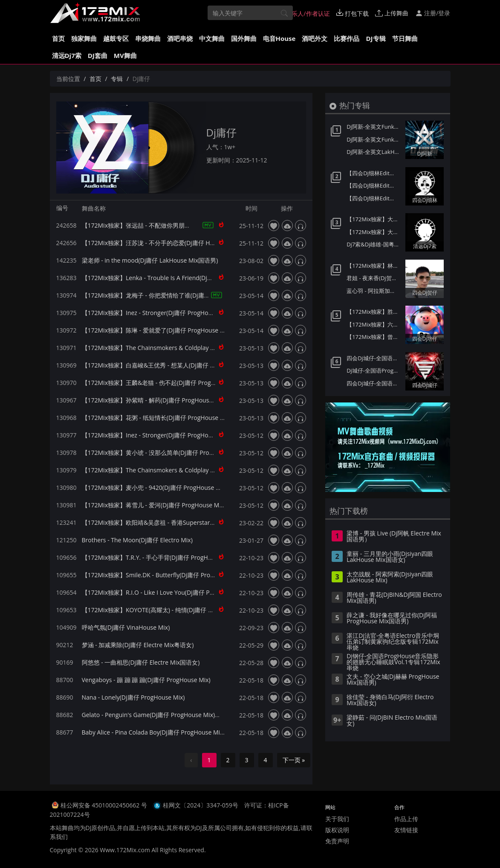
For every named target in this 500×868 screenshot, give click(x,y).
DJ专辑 (376, 38)
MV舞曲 (125, 55)
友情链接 (406, 830)
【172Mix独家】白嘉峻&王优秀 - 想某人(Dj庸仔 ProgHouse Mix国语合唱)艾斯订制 (192, 365)
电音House (279, 38)
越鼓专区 (116, 38)
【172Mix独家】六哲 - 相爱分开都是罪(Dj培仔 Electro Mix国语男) (374, 324)
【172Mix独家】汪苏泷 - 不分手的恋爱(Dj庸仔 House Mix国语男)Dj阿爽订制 (183, 243)
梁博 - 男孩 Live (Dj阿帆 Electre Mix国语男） (394, 537)
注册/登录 (433, 13)
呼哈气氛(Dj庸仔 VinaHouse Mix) (126, 627)
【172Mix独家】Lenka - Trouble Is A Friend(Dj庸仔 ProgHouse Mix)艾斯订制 (185, 278)
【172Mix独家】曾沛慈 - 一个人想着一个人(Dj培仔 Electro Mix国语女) (374, 337)
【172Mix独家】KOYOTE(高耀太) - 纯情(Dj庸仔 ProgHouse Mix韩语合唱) (179, 610)
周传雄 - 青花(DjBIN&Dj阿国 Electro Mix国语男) (394, 598)
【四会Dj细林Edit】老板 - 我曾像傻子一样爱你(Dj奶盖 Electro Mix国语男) (374, 173)
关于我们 (337, 819)
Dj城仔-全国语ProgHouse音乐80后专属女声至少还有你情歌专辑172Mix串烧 (374, 370)
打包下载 (353, 13)
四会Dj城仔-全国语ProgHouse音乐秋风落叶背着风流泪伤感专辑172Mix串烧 (374, 358)
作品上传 (406, 819)
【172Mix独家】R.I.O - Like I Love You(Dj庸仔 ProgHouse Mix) (166, 592)
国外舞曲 (244, 38)
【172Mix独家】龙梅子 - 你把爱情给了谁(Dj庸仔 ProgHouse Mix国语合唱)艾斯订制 (193, 295)
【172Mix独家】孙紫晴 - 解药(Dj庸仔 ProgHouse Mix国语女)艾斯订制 (175, 400)
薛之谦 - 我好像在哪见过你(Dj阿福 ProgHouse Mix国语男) (392, 619)
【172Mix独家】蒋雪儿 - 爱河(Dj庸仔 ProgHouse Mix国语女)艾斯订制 (175, 505)
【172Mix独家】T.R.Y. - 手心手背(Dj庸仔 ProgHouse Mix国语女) (167, 557)
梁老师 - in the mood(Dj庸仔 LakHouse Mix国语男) (150, 260)
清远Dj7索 (67, 55)
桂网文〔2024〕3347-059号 (201, 805)
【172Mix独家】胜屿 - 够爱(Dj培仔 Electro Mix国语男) (374, 312)
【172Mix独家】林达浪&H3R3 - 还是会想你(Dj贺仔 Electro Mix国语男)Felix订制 (374, 266)
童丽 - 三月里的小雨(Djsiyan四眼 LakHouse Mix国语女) (390, 557)
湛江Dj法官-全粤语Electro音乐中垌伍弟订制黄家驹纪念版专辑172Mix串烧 (393, 642)
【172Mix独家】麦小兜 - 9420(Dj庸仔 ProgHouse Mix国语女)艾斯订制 (176, 488)
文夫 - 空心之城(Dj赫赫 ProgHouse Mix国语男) (393, 680)
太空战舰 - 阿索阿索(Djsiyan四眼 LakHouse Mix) (390, 578)
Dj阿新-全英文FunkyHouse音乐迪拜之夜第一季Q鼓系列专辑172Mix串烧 (374, 139)
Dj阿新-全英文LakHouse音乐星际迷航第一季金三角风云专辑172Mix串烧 (374, 152)
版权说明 (337, 830)
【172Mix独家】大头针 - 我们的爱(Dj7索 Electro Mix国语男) (374, 232)
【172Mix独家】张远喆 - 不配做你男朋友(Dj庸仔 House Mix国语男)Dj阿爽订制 (186, 225)
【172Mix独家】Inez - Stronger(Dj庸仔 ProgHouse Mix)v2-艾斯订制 (173, 435)
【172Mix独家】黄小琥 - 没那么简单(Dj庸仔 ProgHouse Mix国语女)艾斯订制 (184, 453)
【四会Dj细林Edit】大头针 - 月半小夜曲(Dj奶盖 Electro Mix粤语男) (374, 198)
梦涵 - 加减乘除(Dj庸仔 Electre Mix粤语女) (138, 645)
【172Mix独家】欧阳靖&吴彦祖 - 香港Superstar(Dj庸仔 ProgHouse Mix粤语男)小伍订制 (199, 522)
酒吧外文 (315, 38)
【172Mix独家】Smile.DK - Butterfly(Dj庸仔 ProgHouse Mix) (163, 575)
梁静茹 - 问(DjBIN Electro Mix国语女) (392, 721)
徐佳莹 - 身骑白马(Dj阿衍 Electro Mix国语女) (390, 700)
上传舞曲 (392, 13)
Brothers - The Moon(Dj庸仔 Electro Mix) (137, 540)
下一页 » (294, 760)
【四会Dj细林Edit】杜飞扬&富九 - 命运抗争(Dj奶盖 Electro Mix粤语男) (374, 185)
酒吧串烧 (180, 38)
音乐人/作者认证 (304, 13)
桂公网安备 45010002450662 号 (105, 805)
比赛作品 (347, 38)
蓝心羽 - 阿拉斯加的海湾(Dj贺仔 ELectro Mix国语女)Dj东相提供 (374, 291)
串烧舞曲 (148, 38)
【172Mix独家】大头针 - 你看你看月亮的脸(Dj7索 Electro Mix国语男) (374, 219)
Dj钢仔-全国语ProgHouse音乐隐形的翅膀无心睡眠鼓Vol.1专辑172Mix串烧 (393, 663)
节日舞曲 (405, 38)
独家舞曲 (84, 38)
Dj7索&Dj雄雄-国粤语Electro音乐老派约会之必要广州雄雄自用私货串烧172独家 (374, 244)
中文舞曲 (212, 38)
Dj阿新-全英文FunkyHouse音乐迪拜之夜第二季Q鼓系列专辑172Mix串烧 (374, 127)
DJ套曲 (98, 55)
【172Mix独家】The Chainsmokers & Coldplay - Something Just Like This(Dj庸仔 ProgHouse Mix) (214, 348)
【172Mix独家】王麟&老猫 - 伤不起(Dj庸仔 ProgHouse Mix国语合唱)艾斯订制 (186, 383)
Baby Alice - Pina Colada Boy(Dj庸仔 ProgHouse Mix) (153, 732)
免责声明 (337, 841)
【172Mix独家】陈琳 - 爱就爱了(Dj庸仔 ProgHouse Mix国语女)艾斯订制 (178, 330)
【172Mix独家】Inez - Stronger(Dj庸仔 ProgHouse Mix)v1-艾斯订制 (173, 313)
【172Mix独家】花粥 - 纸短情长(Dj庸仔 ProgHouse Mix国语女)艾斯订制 (178, 418)
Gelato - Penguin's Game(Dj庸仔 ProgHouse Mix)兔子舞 (158, 715)
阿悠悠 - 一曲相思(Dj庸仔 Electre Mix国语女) (141, 662)
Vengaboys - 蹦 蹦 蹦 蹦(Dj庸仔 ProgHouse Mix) (146, 680)
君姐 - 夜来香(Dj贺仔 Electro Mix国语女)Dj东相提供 (374, 278)
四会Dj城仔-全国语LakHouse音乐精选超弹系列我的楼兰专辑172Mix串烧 (374, 383)
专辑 (117, 79)
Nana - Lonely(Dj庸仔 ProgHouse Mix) (133, 697)
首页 (58, 38)
